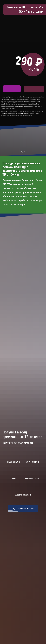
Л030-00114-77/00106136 (25, 115)
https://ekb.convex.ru (36, 106)
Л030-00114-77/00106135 (12, 115)
